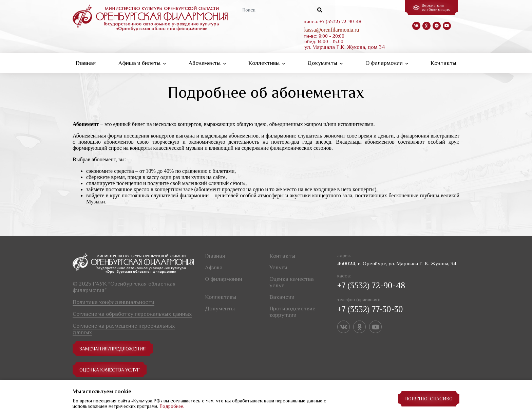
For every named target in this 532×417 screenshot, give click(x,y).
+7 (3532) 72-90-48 (371, 285)
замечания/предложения (113, 349)
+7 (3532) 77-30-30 (370, 309)
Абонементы (207, 63)
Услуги (278, 267)
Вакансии (282, 297)
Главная (86, 63)
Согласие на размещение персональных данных (124, 329)
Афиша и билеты (142, 63)
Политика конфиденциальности (113, 302)
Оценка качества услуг (110, 370)
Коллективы (267, 63)
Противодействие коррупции (292, 312)
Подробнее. (172, 406)
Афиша (214, 267)
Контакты (443, 63)
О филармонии (387, 63)
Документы (325, 63)
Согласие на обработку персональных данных (132, 314)
